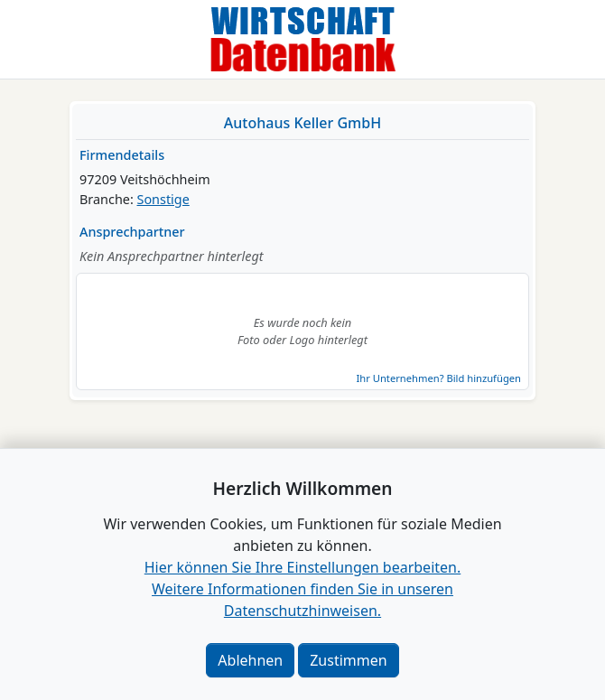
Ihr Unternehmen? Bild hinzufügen (439, 378)
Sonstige (163, 199)
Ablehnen (250, 660)
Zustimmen (348, 660)
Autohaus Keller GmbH (302, 123)
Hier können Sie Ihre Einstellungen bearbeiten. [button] (302, 567)
